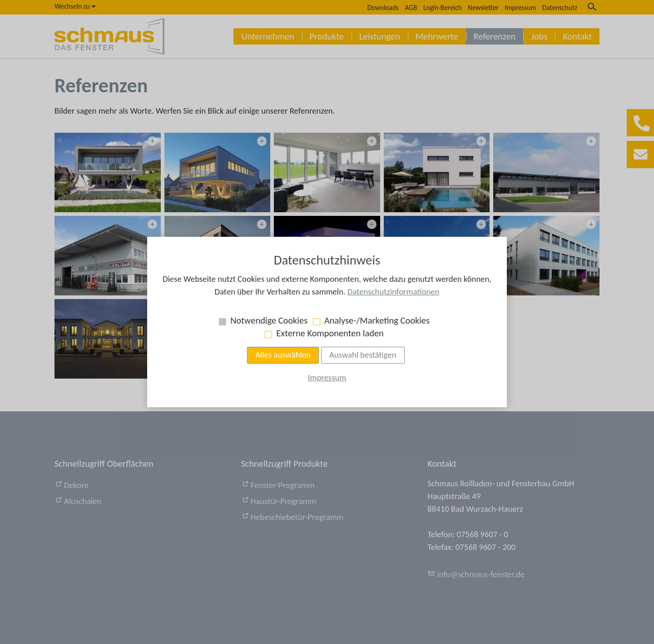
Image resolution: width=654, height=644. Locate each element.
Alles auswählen (283, 355)
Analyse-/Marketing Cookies (377, 320)
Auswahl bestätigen (363, 355)
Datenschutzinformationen (394, 292)
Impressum (327, 377)
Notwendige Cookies (269, 320)
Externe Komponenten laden (330, 333)
